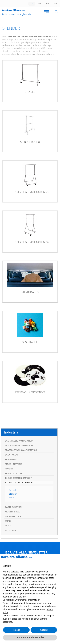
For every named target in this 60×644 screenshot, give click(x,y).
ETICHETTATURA (13, 516)
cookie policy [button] (37, 581)
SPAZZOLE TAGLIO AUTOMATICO (21, 450)
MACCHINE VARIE (14, 464)
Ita (32, 4)
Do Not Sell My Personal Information (21, 600)
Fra (47, 4)
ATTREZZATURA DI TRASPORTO (20, 483)
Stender (13, 494)
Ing (39, 4)
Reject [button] (16, 630)
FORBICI (9, 469)
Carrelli (13, 490)
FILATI (8, 526)
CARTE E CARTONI (14, 507)
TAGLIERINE (11, 459)
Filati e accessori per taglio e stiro (16, 14)
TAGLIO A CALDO (13, 473)
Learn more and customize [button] (30, 637)
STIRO (8, 521)
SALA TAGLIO (11, 455)
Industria (11, 432)
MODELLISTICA (12, 512)
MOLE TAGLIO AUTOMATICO (19, 445)
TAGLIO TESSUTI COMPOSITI (19, 478)
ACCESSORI (10, 530)
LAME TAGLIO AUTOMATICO (19, 441)
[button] (56, 559)
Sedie (12, 498)
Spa (55, 4)
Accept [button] (44, 630)
